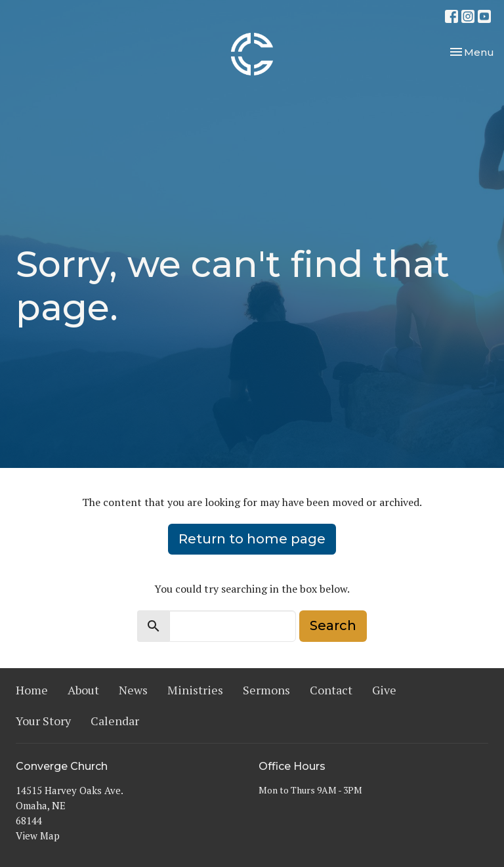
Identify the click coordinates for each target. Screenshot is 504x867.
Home (32, 690)
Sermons (266, 690)
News (133, 690)
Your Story (43, 721)
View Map (38, 835)
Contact (331, 690)
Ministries (195, 690)
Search (333, 625)
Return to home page (252, 539)
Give (384, 690)
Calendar (115, 721)
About (83, 690)
